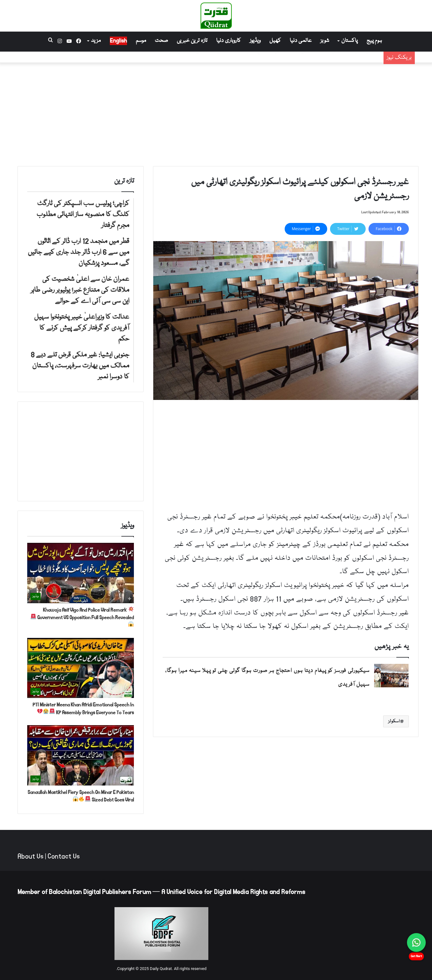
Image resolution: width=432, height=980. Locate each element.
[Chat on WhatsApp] (416, 942)
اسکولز (394, 721)
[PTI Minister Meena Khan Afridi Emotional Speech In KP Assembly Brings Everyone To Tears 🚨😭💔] (81, 668)
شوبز (325, 41)
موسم (141, 41)
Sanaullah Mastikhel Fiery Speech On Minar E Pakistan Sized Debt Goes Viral (81, 796)
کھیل (275, 41)
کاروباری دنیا (229, 41)
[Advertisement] (216, 113)
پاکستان (349, 41)
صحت (161, 41)
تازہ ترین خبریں (192, 41)
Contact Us (64, 856)
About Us (30, 856)
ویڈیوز (255, 41)
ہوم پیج (374, 41)
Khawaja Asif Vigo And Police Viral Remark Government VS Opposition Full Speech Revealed (82, 616)
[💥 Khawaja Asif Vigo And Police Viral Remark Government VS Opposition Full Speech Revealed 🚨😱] (81, 573)
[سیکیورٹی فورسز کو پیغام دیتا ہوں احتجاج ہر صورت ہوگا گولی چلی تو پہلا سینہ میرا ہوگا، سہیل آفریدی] (391, 676)
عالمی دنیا (301, 41)
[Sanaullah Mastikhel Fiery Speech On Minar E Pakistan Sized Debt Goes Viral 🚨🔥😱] (81, 755)
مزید (96, 41)
